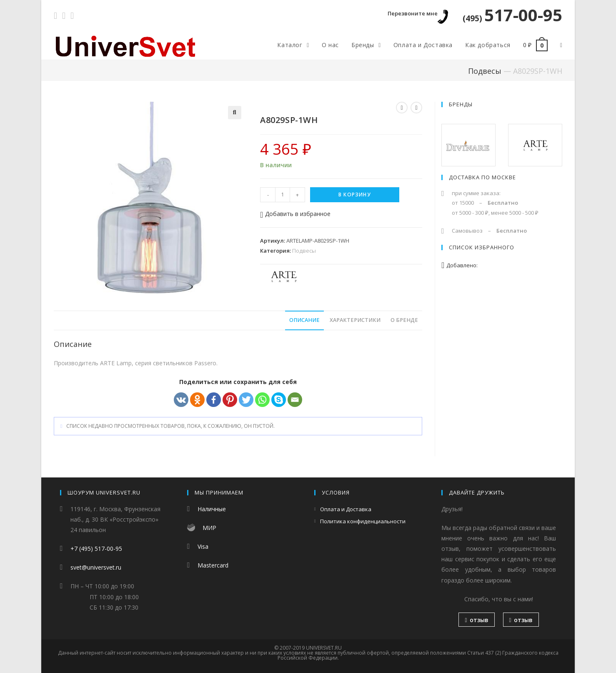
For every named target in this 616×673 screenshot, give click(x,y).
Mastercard (213, 565)
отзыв (476, 620)
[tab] (304, 320)
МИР (209, 528)
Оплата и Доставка (346, 509)
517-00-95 (512, 15)
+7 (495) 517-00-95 (96, 549)
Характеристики (355, 320)
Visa (203, 546)
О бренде (404, 320)
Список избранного (482, 247)
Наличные (212, 509)
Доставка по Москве (482, 177)
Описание (304, 320)
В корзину (355, 195)
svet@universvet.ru (96, 567)
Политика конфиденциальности (363, 521)
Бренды (461, 104)
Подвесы (485, 71)
